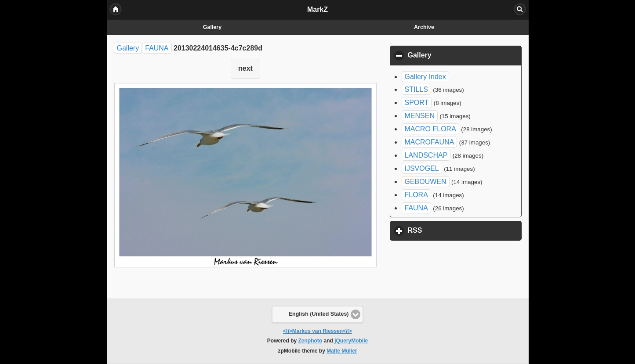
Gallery (212, 27)
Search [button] (520, 9)
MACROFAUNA (430, 142)
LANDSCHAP (426, 155)
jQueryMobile (351, 341)
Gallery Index (425, 77)
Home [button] (116, 9)
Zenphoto (310, 341)
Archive (424, 27)
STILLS (416, 89)
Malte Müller (342, 351)
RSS (456, 230)
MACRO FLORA (430, 129)
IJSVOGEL (422, 168)
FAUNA (157, 48)
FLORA (416, 195)
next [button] (245, 68)
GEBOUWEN (426, 182)
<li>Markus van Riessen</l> (317, 331)
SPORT (417, 103)
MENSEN (420, 116)
